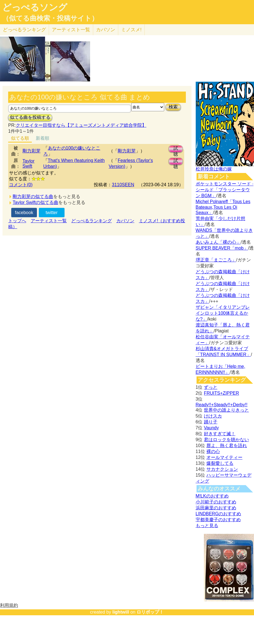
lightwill (121, 612)
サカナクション (222, 469)
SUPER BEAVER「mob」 (222, 248)
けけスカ (213, 416)
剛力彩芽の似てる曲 (33, 196)
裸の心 (213, 451)
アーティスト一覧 (49, 221)
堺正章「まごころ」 (216, 260)
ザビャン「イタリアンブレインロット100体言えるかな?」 (223, 313)
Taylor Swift (29, 164)
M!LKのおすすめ (212, 496)
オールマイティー (224, 457)
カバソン (106, 30)
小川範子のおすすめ (216, 502)
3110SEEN (123, 185)
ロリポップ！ (150, 612)
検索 (173, 107)
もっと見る (207, 526)
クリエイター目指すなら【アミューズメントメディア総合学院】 (81, 125)
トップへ (17, 221)
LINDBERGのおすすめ (219, 514)
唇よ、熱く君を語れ (227, 446)
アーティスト (71, 30)
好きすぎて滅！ (220, 434)
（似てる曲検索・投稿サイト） (50, 18)
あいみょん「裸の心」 (218, 242)
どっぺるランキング (92, 221)
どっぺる (24, 30)
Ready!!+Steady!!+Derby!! (222, 405)
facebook (24, 213)
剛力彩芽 (32, 151)
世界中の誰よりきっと (226, 410)
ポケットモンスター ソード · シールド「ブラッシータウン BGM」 (225, 190)
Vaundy (211, 428)
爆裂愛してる (220, 463)
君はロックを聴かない (226, 440)
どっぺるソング (35, 7)
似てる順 (20, 138)
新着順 (43, 138)
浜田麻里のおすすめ (216, 508)
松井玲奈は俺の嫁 (214, 169)
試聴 (176, 149)
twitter (52, 213)
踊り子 (211, 422)
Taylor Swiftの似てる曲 (35, 202)
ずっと (211, 387)
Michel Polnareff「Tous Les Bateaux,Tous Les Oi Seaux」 (223, 207)
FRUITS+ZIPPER (221, 393)
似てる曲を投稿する (30, 117)
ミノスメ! (131, 30)
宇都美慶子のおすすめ (218, 520)
